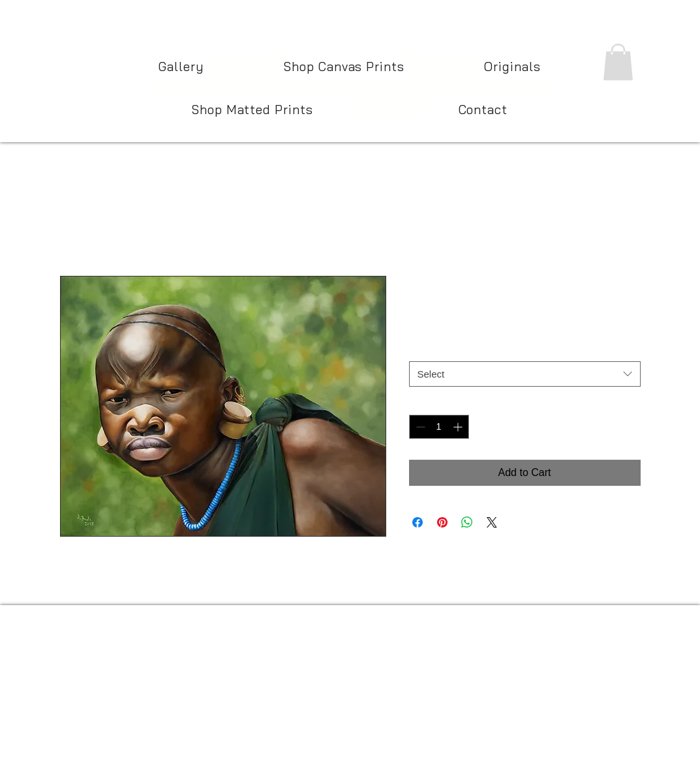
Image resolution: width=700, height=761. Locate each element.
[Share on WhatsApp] (467, 522)
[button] (618, 62)
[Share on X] (492, 522)
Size (421, 349)
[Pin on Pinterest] (442, 522)
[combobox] (525, 374)
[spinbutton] (439, 427)
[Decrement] (419, 427)
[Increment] (459, 427)
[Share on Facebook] (418, 522)
